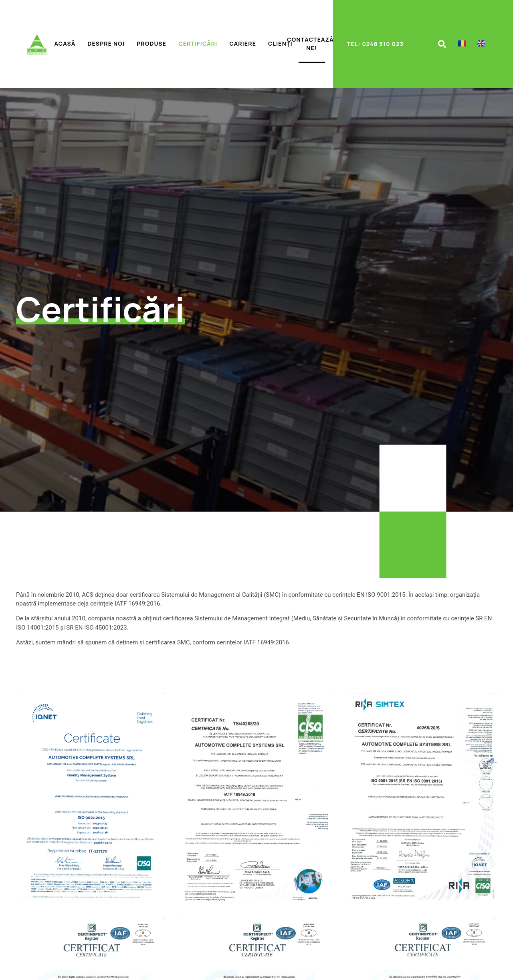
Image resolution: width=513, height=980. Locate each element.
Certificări (198, 43)
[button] (442, 44)
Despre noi (106, 43)
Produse (151, 43)
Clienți (280, 43)
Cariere (243, 43)
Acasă (65, 43)
